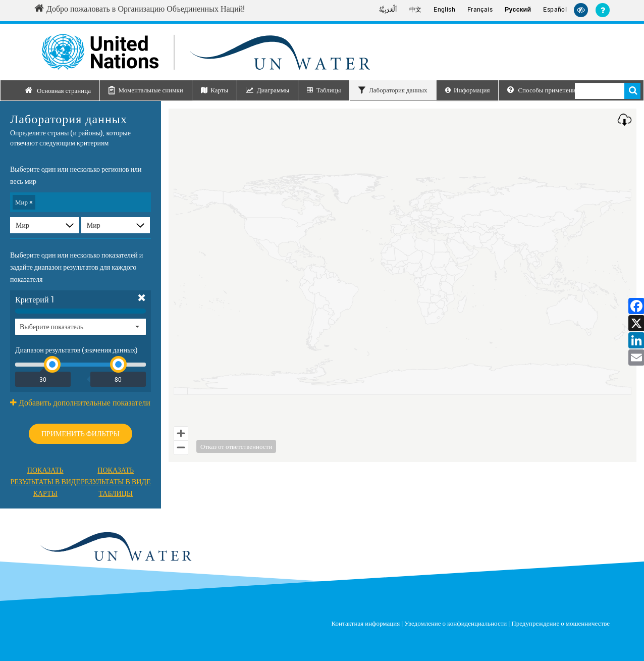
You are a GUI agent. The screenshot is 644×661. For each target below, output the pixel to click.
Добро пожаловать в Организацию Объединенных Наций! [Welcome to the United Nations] (140, 9)
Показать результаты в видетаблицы (116, 481)
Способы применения (543, 90)
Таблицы (329, 90)
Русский (518, 10)
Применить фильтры (80, 434)
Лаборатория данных (398, 90)
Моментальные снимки (150, 90)
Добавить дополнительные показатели (80, 402)
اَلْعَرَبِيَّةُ (388, 9)
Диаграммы (273, 90)
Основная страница (64, 90)
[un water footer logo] (115, 547)
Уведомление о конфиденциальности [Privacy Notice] (455, 623)
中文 (416, 9)
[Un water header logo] (206, 52)
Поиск (632, 91)
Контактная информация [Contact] (366, 623)
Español (555, 9)
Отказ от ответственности (236, 446)
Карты (219, 90)
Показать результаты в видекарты (45, 481)
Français (480, 9)
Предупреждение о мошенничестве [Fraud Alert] (560, 623)
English (444, 9)
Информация (472, 90)
